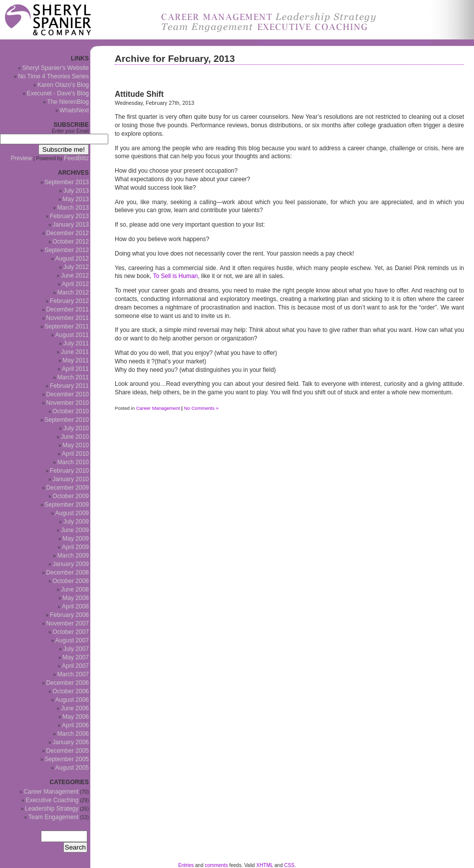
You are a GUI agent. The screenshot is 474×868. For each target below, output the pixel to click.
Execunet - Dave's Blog (58, 93)
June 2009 (75, 530)
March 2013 (73, 208)
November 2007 (68, 623)
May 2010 (76, 445)
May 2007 (76, 657)
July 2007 (76, 649)
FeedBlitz (76, 158)
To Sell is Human (176, 276)
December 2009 (68, 488)
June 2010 (75, 437)
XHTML (265, 865)
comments (217, 865)
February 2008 (69, 615)
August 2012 (72, 259)
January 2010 (71, 479)
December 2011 (68, 309)
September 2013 (67, 182)
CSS (290, 865)
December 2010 (68, 394)
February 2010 (69, 471)
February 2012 (69, 301)
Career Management (158, 408)
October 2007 (71, 632)
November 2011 (68, 318)
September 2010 (67, 420)
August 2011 (72, 335)
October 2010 (71, 411)
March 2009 (73, 556)
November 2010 (68, 403)
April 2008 (75, 606)
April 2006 (75, 725)
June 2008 (75, 589)
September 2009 (67, 505)
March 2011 (73, 377)
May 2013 (76, 199)
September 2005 (67, 759)
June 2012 (75, 276)
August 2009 (72, 513)
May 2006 (76, 717)
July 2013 (76, 191)
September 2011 (67, 326)
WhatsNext (74, 110)
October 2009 (71, 496)
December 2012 (68, 233)
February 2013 (69, 216)
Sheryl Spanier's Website (56, 68)
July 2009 (76, 522)
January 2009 (71, 564)
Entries (186, 865)
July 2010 (76, 428)
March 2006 (73, 734)
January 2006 (71, 742)
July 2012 (76, 267)
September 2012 (67, 250)
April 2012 (75, 284)
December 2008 (68, 573)
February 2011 (69, 386)
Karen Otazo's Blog (63, 85)
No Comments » (201, 408)
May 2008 (76, 598)
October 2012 (71, 242)
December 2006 (68, 683)
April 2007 (75, 666)
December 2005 (68, 751)
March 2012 (73, 292)
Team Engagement (54, 817)
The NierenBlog (68, 102)
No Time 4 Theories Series (53, 76)
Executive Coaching (52, 800)
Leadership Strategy (52, 809)
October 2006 (71, 691)
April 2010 (75, 454)
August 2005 (72, 768)
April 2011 (75, 369)
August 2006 (72, 700)
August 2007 (72, 640)
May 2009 (76, 539)
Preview (22, 158)
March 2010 (73, 462)
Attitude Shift (139, 94)
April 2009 (75, 547)
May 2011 (76, 360)
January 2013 (71, 225)
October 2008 (71, 581)
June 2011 (75, 352)
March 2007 (73, 674)
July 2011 (76, 343)
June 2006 (75, 708)
